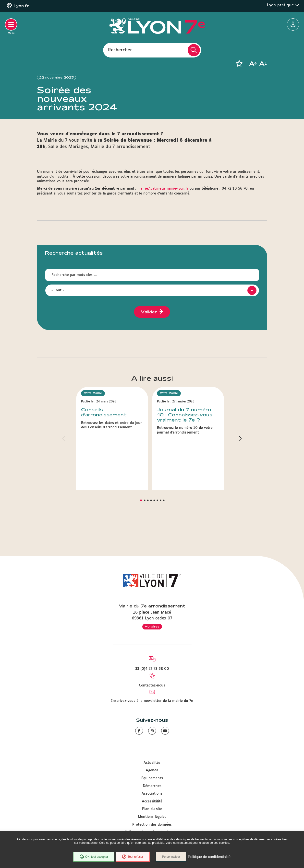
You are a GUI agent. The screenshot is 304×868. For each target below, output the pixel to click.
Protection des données (152, 825)
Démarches (152, 786)
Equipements (152, 778)
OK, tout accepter (94, 857)
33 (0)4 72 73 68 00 (152, 669)
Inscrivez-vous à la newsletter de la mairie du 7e (152, 701)
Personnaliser (171, 857)
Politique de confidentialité (209, 857)
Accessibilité (152, 801)
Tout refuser (133, 857)
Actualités (152, 763)
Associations (152, 794)
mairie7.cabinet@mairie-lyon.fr (163, 215)
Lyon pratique (283, 5)
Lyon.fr (21, 6)
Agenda (152, 771)
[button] (239, 64)
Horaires (152, 626)
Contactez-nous (152, 685)
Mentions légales (152, 817)
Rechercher (120, 50)
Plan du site (152, 809)
